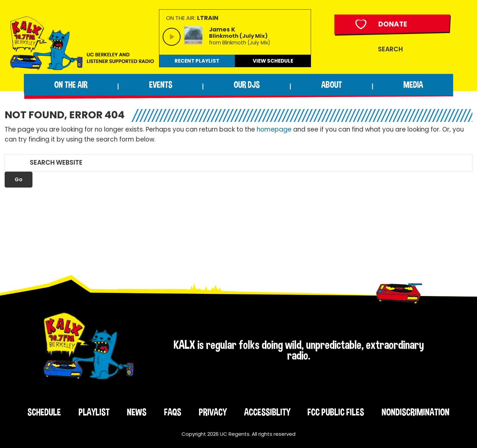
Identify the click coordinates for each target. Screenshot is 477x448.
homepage (274, 129)
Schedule (44, 412)
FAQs (173, 412)
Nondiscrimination (416, 412)
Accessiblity (267, 412)
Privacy (213, 412)
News (137, 412)
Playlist (94, 412)
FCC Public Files (336, 412)
